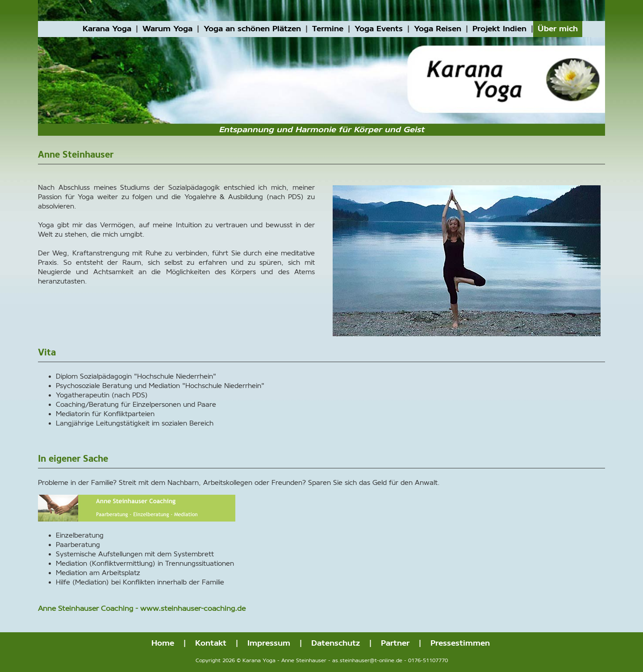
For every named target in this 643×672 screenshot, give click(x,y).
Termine (328, 29)
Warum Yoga (167, 29)
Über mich (558, 29)
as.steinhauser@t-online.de (367, 661)
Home (163, 643)
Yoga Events (379, 29)
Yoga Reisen (438, 29)
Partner (395, 643)
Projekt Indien (499, 29)
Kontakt (211, 643)
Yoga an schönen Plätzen (252, 29)
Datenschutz (336, 643)
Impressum (269, 643)
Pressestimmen (460, 643)
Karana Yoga (107, 29)
